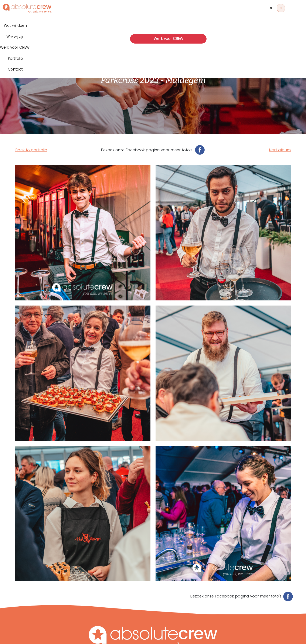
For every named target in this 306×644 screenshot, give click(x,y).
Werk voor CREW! (15, 47)
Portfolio (15, 58)
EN (270, 8)
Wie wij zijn (15, 37)
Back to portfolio (31, 150)
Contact (15, 69)
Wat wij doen (15, 25)
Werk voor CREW (168, 39)
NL (281, 8)
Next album (280, 150)
